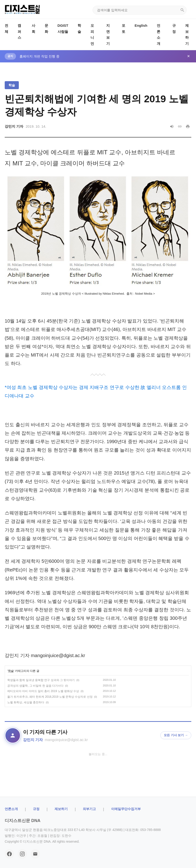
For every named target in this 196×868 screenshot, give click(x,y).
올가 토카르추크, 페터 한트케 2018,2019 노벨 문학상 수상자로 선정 (50, 697)
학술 (12, 85)
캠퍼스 (19, 31)
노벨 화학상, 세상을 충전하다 (26, 702)
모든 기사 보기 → (176, 735)
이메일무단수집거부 (126, 809)
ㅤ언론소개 (11, 809)
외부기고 (89, 809)
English (141, 25)
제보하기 (61, 809)
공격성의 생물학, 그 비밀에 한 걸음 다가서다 (35, 686)
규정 (36, 809)
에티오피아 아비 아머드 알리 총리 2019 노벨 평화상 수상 (43, 691)
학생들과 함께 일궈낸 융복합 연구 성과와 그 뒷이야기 (41, 680)
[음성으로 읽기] (172, 126)
